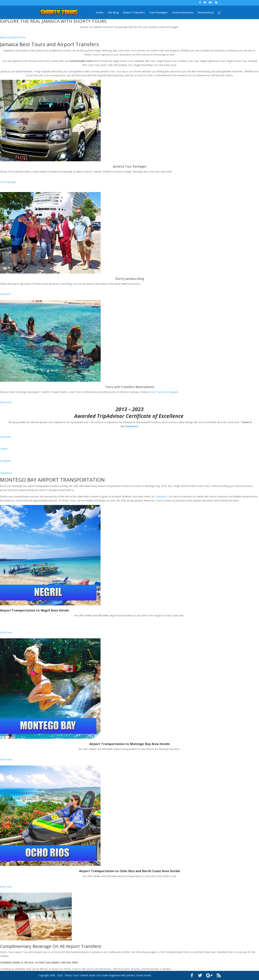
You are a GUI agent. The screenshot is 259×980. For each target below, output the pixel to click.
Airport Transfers (134, 13)
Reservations (206, 13)
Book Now (6, 402)
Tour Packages (158, 13)
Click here (5, 294)
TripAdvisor (131, 426)
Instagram (6, 461)
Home (100, 13)
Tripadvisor (6, 473)
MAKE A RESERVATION (13, 37)
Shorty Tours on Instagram (163, 392)
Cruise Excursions (183, 13)
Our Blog (113, 13)
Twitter (4, 449)
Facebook (5, 437)
